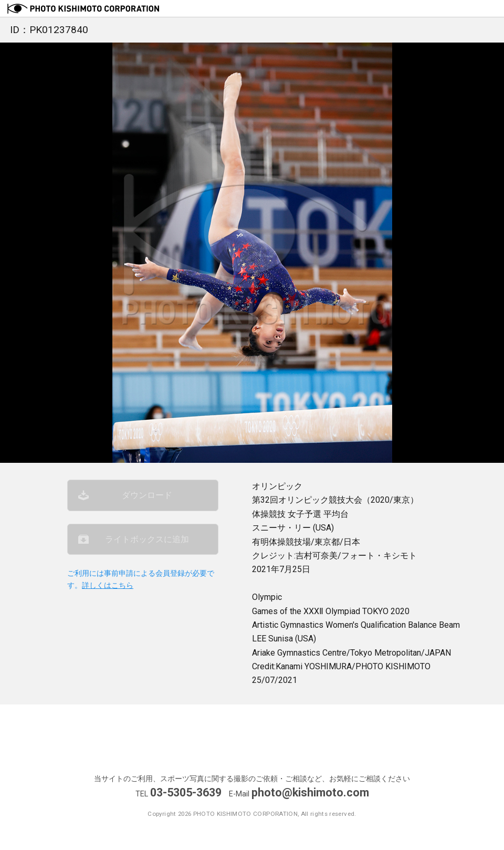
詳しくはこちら (108, 585)
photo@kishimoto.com (310, 792)
